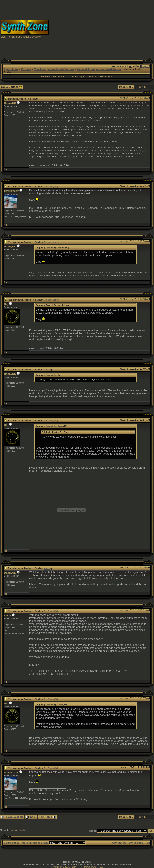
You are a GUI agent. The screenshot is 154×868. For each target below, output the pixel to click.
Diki (20, 830)
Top (6, 169)
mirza (7, 616)
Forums (26, 69)
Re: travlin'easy (51, 242)
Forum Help (107, 77)
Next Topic (47, 817)
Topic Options (11, 87)
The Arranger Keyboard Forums (54, 69)
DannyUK (10, 103)
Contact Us (119, 843)
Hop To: (93, 831)
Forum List (59, 77)
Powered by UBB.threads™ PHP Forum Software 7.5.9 (77, 867)
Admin (14, 830)
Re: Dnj (48, 370)
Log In (145, 66)
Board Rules (12, 843)
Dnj (6, 304)
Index (31, 817)
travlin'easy (11, 191)
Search (92, 77)
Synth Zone (11, 69)
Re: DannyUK (50, 187)
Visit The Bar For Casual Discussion (21, 37)
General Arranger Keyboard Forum (99, 69)
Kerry (26, 830)
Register (45, 77)
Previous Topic (12, 817)
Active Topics (78, 77)
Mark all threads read (35, 843)
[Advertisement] (101, 29)
